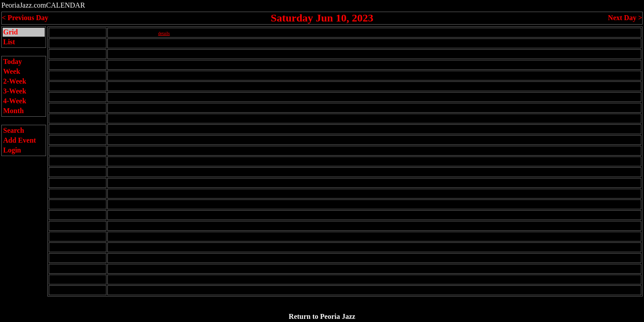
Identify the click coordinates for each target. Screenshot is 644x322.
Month (13, 111)
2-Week (15, 81)
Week (12, 71)
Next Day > (625, 18)
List (9, 42)
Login (12, 150)
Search (14, 130)
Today (13, 61)
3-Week (15, 91)
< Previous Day (25, 18)
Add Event (19, 140)
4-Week (15, 101)
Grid (11, 32)
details (164, 33)
